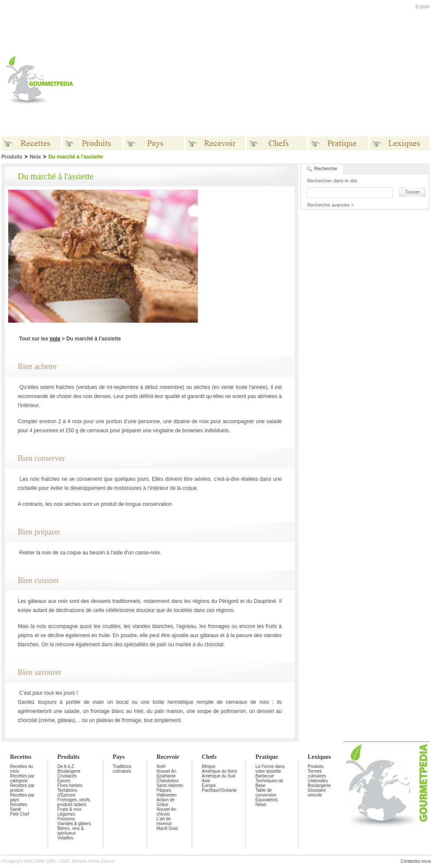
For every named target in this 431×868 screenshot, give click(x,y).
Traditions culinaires (122, 769)
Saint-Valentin (170, 785)
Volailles (66, 838)
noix (55, 339)
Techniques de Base (269, 783)
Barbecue (265, 776)
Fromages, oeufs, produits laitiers (74, 802)
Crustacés (67, 776)
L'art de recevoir (164, 821)
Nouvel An (167, 771)
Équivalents (267, 800)
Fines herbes (70, 785)
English (423, 7)
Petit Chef (19, 814)
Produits (69, 757)
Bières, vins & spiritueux (71, 831)
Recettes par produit (22, 788)
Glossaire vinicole (317, 793)
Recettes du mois (21, 769)
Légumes (66, 814)
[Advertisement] (184, 80)
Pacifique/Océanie (219, 790)
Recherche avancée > (330, 205)
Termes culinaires (317, 774)
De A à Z (66, 766)
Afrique (209, 766)
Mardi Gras (167, 828)
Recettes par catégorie (22, 778)
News (261, 805)
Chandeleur (168, 781)
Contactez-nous (416, 861)
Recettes (21, 757)
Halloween (167, 795)
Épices (64, 781)
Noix (35, 157)
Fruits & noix (70, 809)
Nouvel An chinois (167, 812)
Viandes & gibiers (74, 824)
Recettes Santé (18, 807)
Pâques (164, 790)
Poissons (66, 819)
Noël (161, 766)
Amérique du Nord (219, 771)
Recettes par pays (22, 797)
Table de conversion (266, 793)
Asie (206, 781)
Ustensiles (318, 781)
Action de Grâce (166, 802)
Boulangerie (69, 771)
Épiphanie (166, 776)
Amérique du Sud (218, 776)
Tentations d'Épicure (68, 793)
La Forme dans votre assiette (270, 769)
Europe (209, 785)
